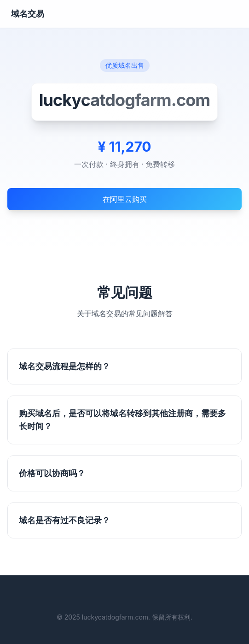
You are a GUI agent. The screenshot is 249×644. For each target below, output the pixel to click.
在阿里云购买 (125, 199)
